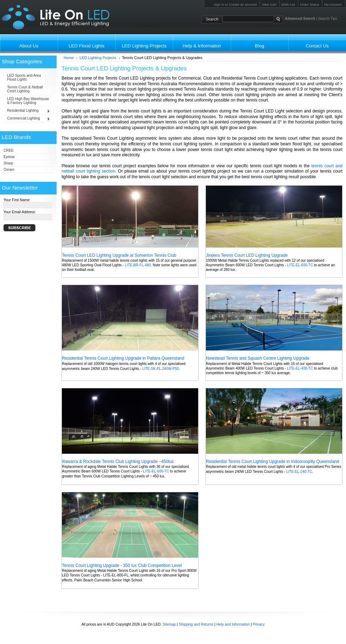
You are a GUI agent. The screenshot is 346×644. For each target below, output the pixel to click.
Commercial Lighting (27, 119)
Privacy (258, 624)
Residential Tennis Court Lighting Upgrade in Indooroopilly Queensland (273, 462)
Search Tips (328, 19)
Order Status (310, 4)
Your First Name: (17, 200)
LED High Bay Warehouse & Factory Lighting (28, 101)
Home (69, 58)
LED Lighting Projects (98, 58)
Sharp (8, 163)
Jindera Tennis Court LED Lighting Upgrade (247, 255)
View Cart (269, 4)
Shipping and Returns (196, 624)
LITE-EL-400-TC (300, 368)
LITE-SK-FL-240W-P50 (160, 369)
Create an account (243, 4)
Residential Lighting (27, 111)
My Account (333, 4)
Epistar (9, 157)
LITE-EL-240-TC (299, 472)
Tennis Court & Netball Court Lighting (25, 89)
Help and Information (233, 624)
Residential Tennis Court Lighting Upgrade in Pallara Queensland (123, 358)
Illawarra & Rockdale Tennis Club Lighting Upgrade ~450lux (118, 462)
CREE (8, 150)
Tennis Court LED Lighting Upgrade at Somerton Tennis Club (119, 255)
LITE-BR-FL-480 (138, 265)
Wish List (288, 4)
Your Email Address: (20, 212)
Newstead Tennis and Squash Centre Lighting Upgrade (258, 358)
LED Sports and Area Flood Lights (24, 77)
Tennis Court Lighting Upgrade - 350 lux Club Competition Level (122, 565)
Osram (9, 170)
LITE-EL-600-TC (300, 265)
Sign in (219, 4)
